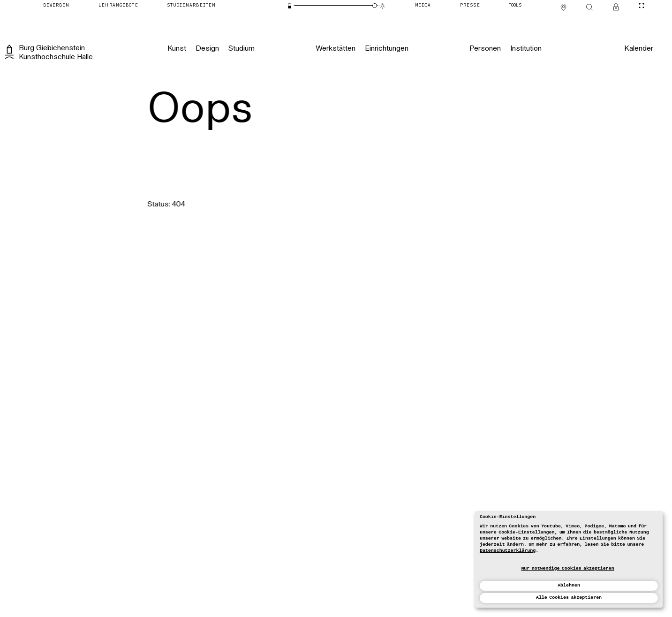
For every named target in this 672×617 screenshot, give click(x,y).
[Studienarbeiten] (191, 6)
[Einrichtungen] (387, 49)
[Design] (207, 49)
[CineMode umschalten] (641, 6)
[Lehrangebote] (118, 6)
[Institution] (526, 49)
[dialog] (569, 559)
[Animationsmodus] (382, 6)
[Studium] (241, 49)
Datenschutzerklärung (508, 551)
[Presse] (470, 6)
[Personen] (485, 49)
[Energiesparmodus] (290, 6)
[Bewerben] (57, 6)
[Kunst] (177, 49)
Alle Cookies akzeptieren (569, 598)
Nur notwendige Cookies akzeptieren (567, 568)
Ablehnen (569, 585)
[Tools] (515, 6)
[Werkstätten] (336, 49)
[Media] (423, 6)
